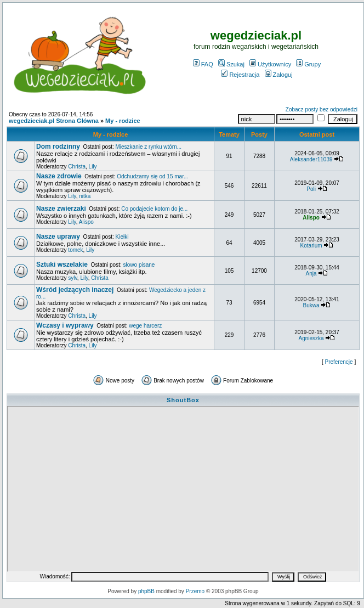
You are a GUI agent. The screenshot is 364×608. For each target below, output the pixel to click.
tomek (75, 250)
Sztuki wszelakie (62, 264)
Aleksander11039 (311, 159)
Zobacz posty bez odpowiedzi (322, 109)
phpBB (146, 591)
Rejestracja (240, 75)
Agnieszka (311, 338)
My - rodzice (123, 121)
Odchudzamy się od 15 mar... (152, 176)
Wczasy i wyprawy (65, 325)
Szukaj (231, 64)
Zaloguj (279, 75)
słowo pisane (139, 265)
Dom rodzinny (58, 147)
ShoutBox (183, 400)
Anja (311, 274)
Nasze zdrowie (59, 176)
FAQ (203, 64)
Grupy (308, 64)
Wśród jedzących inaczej (75, 290)
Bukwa (311, 305)
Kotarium (311, 246)
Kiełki (122, 237)
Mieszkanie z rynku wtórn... (148, 147)
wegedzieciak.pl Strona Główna (54, 121)
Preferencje (339, 362)
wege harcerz (145, 326)
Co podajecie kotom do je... (154, 209)
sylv (72, 278)
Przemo (195, 591)
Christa (77, 167)
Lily (93, 167)
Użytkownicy (270, 64)
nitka (85, 196)
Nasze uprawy (58, 237)
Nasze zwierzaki (61, 209)
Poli (311, 189)
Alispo (86, 222)
